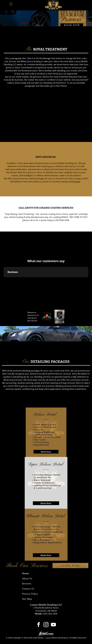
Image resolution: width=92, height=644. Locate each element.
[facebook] (39, 625)
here (78, 182)
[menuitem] (46, 573)
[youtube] (53, 625)
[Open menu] (11, 4)
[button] (4, 280)
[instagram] (46, 625)
